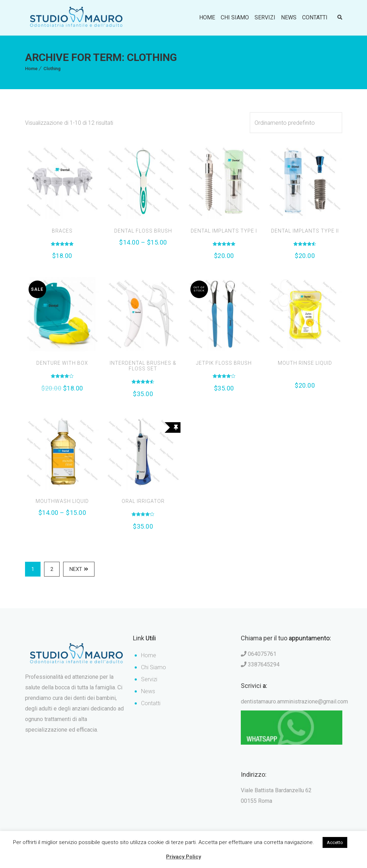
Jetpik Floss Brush (224, 363)
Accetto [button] (335, 842)
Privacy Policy (183, 857)
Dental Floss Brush (143, 231)
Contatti (315, 17)
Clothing (52, 69)
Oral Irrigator (143, 501)
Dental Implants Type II (305, 231)
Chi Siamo (235, 17)
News (289, 17)
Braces (62, 231)
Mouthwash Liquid (62, 501)
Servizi (265, 17)
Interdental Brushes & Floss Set (143, 366)
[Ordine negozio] (296, 123)
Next (79, 569)
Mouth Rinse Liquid (305, 363)
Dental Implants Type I (224, 231)
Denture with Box (62, 363)
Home (207, 17)
